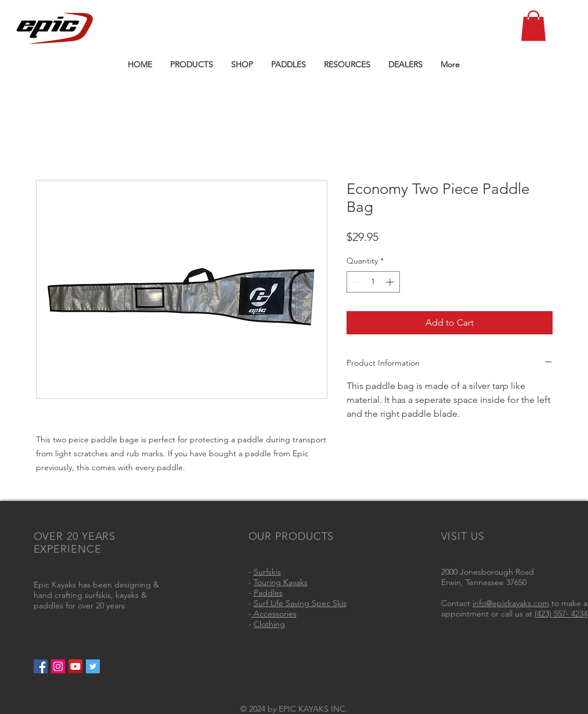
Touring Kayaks (281, 582)
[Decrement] (356, 282)
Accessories (274, 614)
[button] (533, 26)
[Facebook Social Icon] (41, 666)
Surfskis (267, 572)
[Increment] (391, 282)
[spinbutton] (373, 282)
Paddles (268, 593)
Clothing (269, 624)
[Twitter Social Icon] (93, 666)
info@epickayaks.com (511, 603)
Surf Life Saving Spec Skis (300, 603)
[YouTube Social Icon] (75, 666)
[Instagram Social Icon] (58, 666)
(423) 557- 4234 (561, 614)
